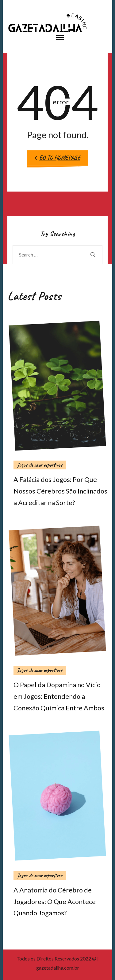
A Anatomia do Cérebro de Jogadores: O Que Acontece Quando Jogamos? (55, 902)
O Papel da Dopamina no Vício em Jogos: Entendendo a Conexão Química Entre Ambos (59, 696)
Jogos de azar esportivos (40, 465)
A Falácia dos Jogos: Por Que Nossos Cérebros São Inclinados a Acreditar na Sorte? (60, 491)
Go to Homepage (57, 158)
